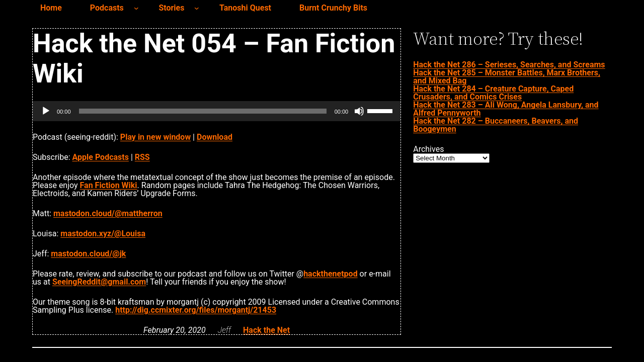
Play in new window (155, 137)
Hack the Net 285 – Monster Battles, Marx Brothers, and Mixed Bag (507, 77)
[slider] (203, 111)
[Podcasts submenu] (136, 8)
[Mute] (359, 111)
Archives (428, 149)
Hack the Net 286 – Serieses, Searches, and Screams (509, 65)
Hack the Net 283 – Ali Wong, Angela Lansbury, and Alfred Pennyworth (506, 109)
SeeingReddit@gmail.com (99, 282)
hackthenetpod (330, 274)
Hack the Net (266, 330)
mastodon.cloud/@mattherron (108, 213)
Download (215, 137)
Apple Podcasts (101, 157)
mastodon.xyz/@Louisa (103, 234)
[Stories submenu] (197, 8)
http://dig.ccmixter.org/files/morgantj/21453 (196, 310)
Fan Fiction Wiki (109, 185)
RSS (142, 157)
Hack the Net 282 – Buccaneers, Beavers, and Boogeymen (496, 125)
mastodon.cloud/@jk (88, 254)
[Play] (46, 111)
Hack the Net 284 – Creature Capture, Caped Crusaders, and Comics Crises (493, 93)
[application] (217, 111)
